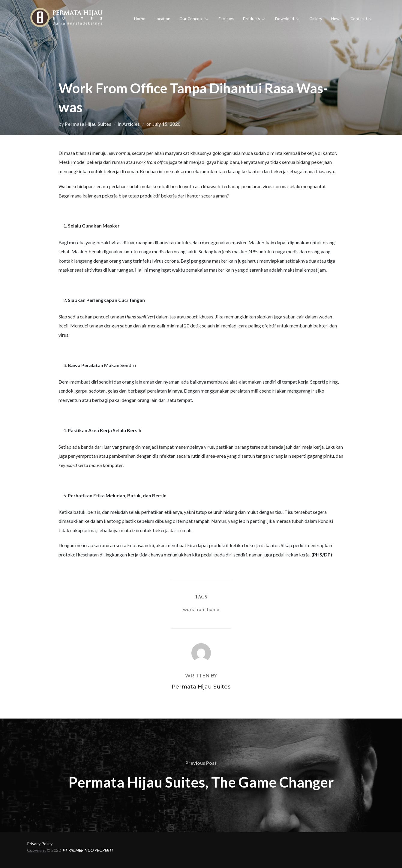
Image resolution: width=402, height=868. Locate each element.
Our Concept (194, 19)
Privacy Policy (40, 844)
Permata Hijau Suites (88, 124)
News (336, 19)
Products (255, 19)
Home (140, 19)
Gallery (316, 19)
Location (162, 19)
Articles (131, 124)
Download (288, 19)
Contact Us (360, 19)
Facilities (226, 19)
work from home (201, 610)
